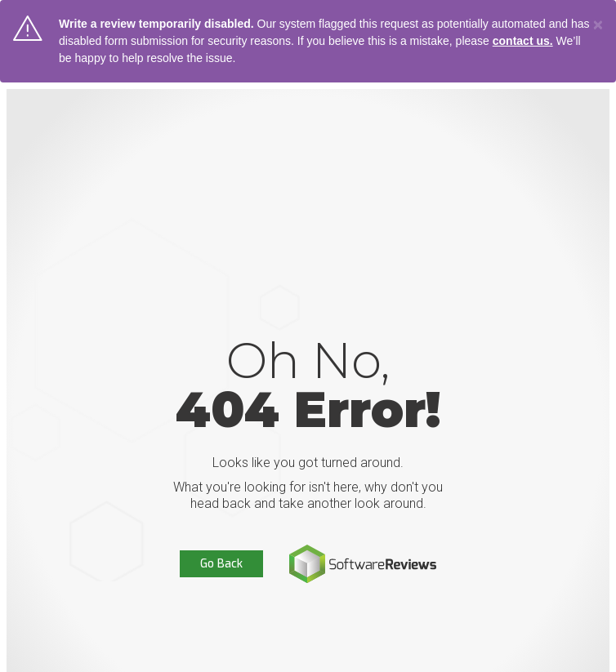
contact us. (523, 41)
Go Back (221, 564)
